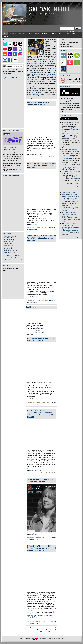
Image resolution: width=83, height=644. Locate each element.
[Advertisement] (13, 287)
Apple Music (40, 332)
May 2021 (7, 249)
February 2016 (9, 252)
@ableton (75, 128)
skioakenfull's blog (32, 230)
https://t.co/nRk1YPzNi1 (70, 146)
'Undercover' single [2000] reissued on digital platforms (41, 339)
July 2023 (7, 238)
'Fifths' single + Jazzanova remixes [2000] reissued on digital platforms (70, 233)
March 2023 (8, 240)
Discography (22, 34)
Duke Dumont (48, 76)
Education (45, 34)
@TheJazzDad (69, 159)
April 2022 (7, 242)
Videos (37, 34)
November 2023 (9, 236)
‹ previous (17, 255)
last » (48, 631)
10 (55, 630)
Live (13, 36)
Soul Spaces (31, 307)
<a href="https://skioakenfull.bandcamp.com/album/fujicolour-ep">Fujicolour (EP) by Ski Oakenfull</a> (12, 103)
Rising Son (37, 63)
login (78, 31)
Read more (30, 153)
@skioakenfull (75, 130)
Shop (74, 34)
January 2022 (8, 243)
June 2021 (8, 247)
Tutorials (40, 154)
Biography (13, 34)
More (79, 237)
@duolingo (73, 150)
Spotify (38, 330)
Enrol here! (72, 111)
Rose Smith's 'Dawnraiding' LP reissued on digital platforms (70, 209)
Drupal (44, 639)
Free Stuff (6, 36)
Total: (67, 47)
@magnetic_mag (70, 122)
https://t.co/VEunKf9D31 (70, 133)
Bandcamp (39, 329)
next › (15, 259)
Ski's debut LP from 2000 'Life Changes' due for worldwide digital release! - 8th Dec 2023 (41, 548)
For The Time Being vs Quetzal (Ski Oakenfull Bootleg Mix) (69, 214)
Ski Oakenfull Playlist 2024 (70, 218)
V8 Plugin (42, 138)
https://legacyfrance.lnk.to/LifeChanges (39, 616)
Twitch (7, 153)
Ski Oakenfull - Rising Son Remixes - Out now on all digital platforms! (70, 203)
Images (53, 34)
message (30, 98)
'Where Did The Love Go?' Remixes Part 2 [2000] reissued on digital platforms (41, 165)
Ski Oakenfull (33, 154)
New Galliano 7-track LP (69, 193)
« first (9, 255)
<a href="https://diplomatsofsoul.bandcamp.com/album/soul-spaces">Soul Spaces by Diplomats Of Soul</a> (42, 316)
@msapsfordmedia (71, 137)
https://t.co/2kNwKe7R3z (72, 155)
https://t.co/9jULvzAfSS (70, 168)
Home (5, 34)
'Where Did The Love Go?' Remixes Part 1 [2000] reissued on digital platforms (41, 238)
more (79, 186)
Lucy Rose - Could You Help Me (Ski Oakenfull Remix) (49, 533)
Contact (67, 34)
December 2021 (9, 245)
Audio (31, 34)
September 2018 (9, 251)
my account (71, 31)
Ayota (60, 34)
